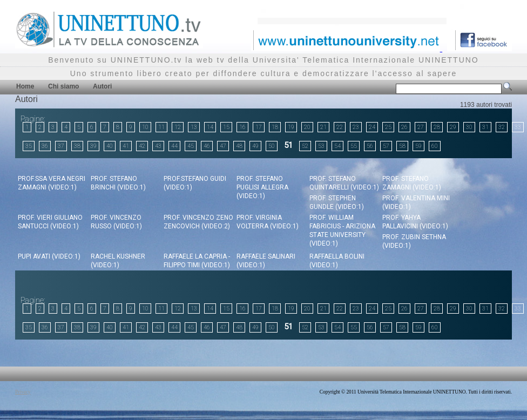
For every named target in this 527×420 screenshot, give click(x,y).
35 (29, 146)
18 (275, 127)
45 (191, 146)
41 (126, 146)
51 (288, 145)
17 (259, 127)
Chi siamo (63, 86)
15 (226, 127)
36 (45, 146)
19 (291, 127)
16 (242, 127)
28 (437, 127)
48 (239, 146)
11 (161, 127)
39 (93, 146)
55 (354, 146)
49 (255, 146)
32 (502, 127)
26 (404, 127)
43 (158, 146)
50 (272, 146)
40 (110, 146)
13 (194, 127)
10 (145, 127)
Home (25, 86)
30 (469, 127)
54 (337, 146)
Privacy (23, 392)
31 (485, 127)
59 (418, 146)
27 (421, 127)
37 (61, 146)
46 (207, 146)
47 (223, 146)
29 (453, 127)
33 (518, 127)
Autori (102, 86)
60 (435, 146)
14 (210, 127)
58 (402, 146)
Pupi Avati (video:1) (49, 256)
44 (174, 146)
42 (142, 146)
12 (178, 127)
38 (77, 146)
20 (307, 127)
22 (340, 127)
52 (305, 146)
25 (388, 127)
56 (370, 146)
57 (386, 146)
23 (356, 127)
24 (372, 127)
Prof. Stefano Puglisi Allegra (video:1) (262, 187)
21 (323, 127)
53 (321, 146)
